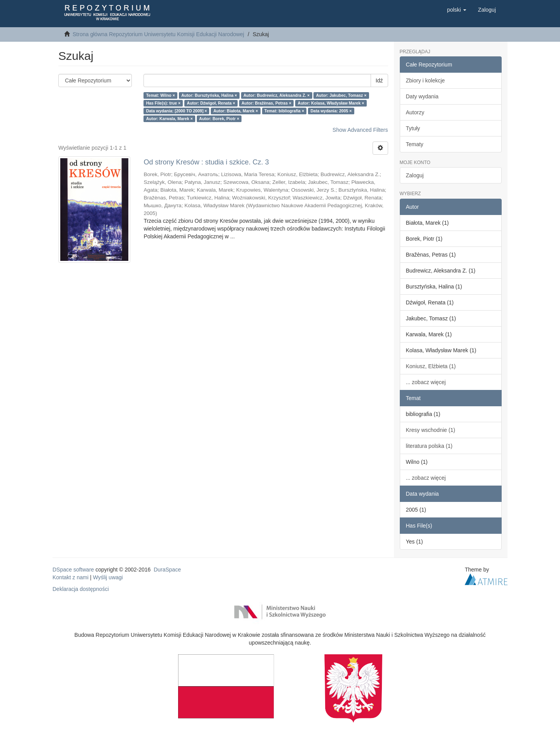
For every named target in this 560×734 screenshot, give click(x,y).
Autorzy (415, 112)
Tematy (415, 144)
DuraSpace (167, 570)
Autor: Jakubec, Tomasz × (341, 95)
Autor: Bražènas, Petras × (266, 103)
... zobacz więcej (426, 382)
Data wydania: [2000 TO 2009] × (177, 111)
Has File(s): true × (163, 103)
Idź (379, 80)
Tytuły (413, 128)
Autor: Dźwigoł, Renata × (211, 103)
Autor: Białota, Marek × (236, 111)
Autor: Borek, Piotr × (219, 119)
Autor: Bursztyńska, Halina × (209, 95)
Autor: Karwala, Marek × (170, 119)
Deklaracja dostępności (81, 589)
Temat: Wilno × (161, 95)
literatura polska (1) (429, 446)
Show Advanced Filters (360, 130)
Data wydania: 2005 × (331, 111)
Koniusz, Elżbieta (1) (431, 366)
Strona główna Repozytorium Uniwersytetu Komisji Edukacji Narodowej (158, 34)
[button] (457, 10)
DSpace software (73, 570)
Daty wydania (422, 96)
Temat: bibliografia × (284, 111)
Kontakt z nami (71, 577)
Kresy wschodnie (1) (431, 430)
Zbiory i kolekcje (425, 80)
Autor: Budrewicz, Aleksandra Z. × (276, 95)
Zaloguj (415, 175)
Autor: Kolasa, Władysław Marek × (331, 103)
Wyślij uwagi (108, 577)
